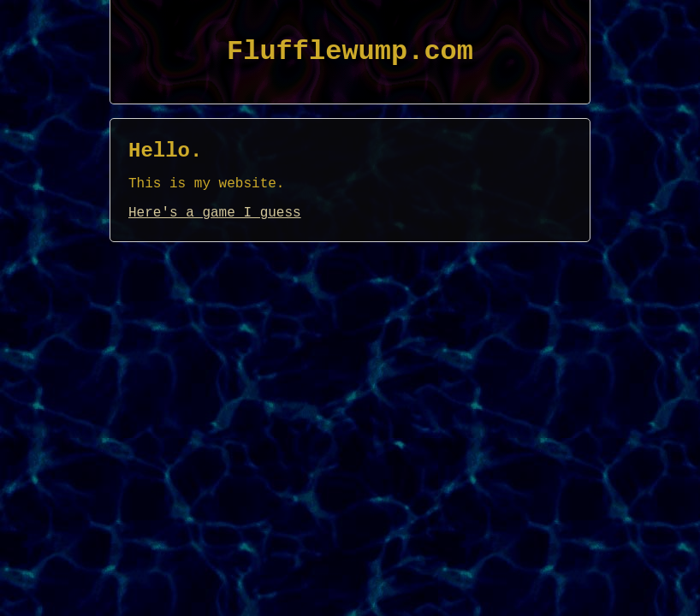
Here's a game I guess (215, 213)
